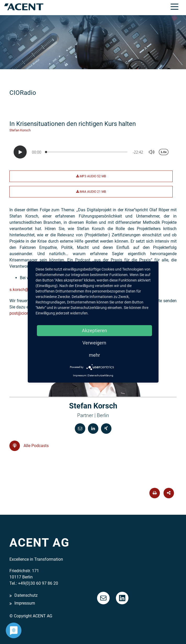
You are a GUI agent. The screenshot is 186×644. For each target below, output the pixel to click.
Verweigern (94, 343)
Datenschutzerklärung (101, 375)
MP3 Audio (91, 176)
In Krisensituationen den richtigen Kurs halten (73, 124)
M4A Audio (91, 192)
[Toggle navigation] (174, 6)
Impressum (25, 603)
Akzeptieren (94, 330)
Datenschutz (26, 595)
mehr (94, 355)
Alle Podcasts (29, 446)
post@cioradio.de (26, 313)
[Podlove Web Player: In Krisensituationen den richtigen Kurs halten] (93, 152)
